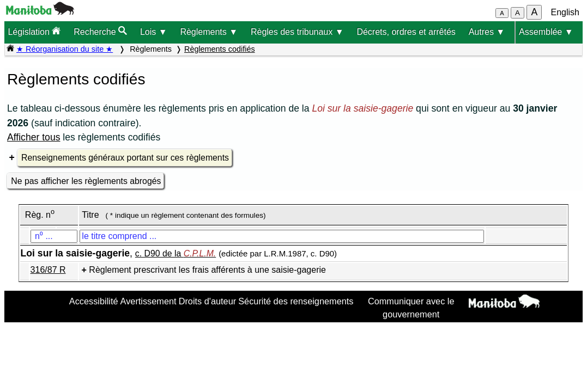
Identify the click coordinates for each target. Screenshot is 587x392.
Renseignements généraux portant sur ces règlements (125, 158)
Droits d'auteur (208, 301)
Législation (34, 31)
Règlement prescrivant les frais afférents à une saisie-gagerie (207, 270)
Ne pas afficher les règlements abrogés (86, 181)
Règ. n (40, 215)
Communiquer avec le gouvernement (411, 308)
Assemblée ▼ (546, 32)
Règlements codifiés (220, 49)
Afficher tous (34, 137)
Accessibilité (94, 301)
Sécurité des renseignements (296, 301)
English (565, 12)
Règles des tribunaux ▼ (297, 32)
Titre (90, 215)
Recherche (100, 31)
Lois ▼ (154, 32)
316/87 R (48, 270)
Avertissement (149, 301)
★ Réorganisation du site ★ (65, 49)
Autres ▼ (487, 32)
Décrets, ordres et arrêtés (406, 32)
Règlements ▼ (209, 32)
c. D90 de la (176, 253)
